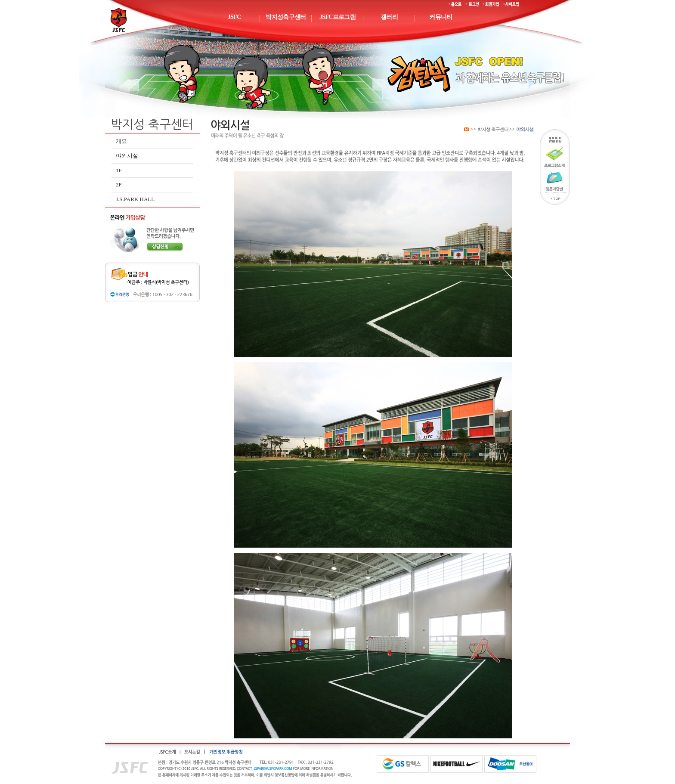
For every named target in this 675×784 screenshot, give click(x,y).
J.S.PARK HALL (135, 199)
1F (119, 170)
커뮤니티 (441, 17)
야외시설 (127, 156)
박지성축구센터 (286, 17)
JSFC (234, 17)
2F (119, 184)
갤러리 (389, 17)
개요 (121, 141)
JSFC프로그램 (337, 17)
